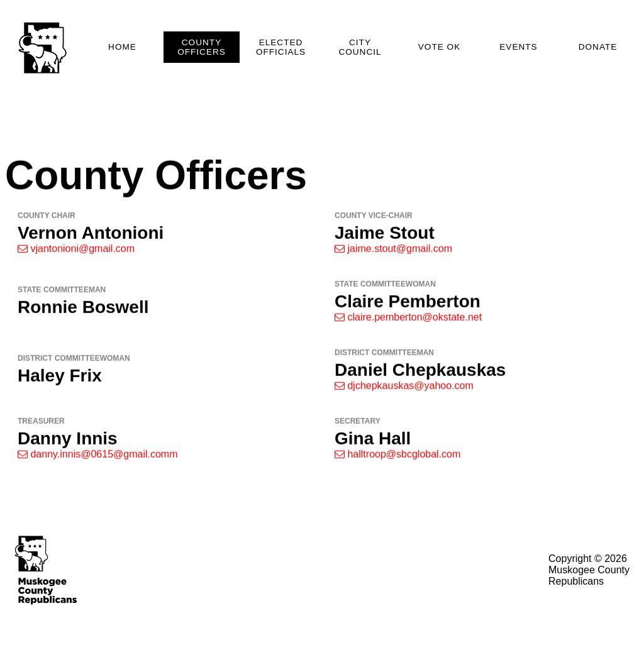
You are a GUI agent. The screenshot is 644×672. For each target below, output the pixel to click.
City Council (360, 47)
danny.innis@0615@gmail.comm (98, 457)
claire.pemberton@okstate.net (408, 320)
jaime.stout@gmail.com (393, 252)
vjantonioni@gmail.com (76, 252)
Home (122, 47)
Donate (598, 47)
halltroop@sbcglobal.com (397, 457)
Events (518, 47)
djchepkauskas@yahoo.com (404, 389)
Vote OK (439, 47)
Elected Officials (281, 47)
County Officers (202, 47)
